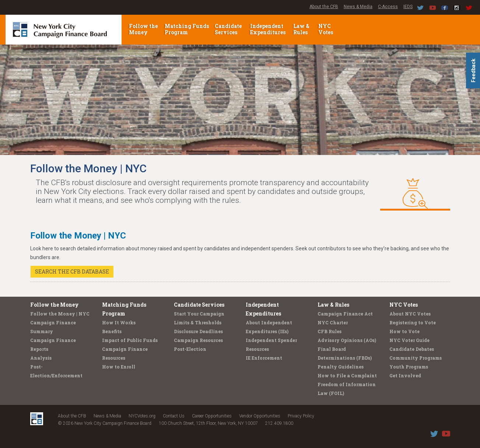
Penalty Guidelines (341, 367)
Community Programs (416, 358)
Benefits (112, 331)
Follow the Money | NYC (60, 314)
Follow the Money (143, 29)
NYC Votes (326, 29)
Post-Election (190, 349)
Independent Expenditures (268, 29)
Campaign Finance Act (345, 314)
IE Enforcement (264, 358)
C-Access (388, 7)
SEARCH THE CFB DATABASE (72, 271)
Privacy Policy (301, 416)
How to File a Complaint (347, 375)
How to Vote (404, 331)
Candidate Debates (412, 349)
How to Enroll (119, 367)
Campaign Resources (198, 340)
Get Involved (405, 375)
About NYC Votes (410, 314)
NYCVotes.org (142, 416)
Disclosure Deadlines (198, 331)
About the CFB (324, 7)
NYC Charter (333, 322)
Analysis (41, 358)
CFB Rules (330, 331)
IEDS (408, 7)
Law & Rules (301, 29)
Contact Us (174, 416)
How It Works (119, 322)
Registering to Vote (413, 322)
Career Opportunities (212, 416)
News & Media (358, 7)
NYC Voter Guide (409, 340)
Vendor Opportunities (260, 416)
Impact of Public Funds (130, 340)
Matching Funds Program (187, 29)
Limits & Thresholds (198, 322)
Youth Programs (409, 367)
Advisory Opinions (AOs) (347, 340)
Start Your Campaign (199, 314)
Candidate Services (228, 29)
